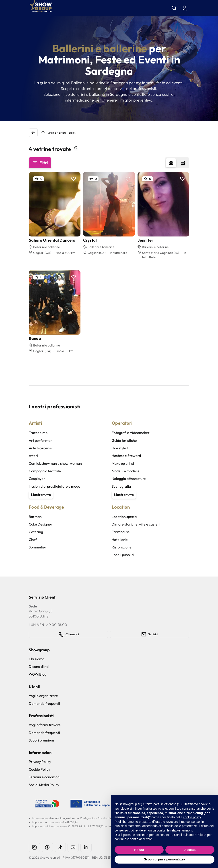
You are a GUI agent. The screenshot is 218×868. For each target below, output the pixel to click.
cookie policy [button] (192, 817)
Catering (36, 532)
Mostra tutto (41, 495)
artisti (62, 133)
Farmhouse (121, 532)
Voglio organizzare (43, 696)
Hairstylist (120, 448)
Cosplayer (37, 479)
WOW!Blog (38, 674)
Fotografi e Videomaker (131, 433)
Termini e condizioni (45, 777)
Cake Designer (41, 524)
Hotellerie (120, 540)
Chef (33, 540)
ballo (72, 133)
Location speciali (125, 517)
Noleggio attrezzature (129, 479)
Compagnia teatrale (45, 471)
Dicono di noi (39, 666)
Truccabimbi (39, 433)
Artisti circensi (40, 448)
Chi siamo (37, 659)
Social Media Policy (44, 785)
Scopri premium (41, 740)
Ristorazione (122, 547)
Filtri (40, 163)
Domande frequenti (44, 703)
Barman (35, 517)
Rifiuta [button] (139, 850)
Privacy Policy (40, 762)
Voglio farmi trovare (45, 725)
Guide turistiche (124, 440)
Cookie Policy (39, 769)
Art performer (40, 440)
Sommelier (38, 547)
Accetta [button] (190, 850)
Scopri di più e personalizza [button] (165, 859)
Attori (33, 456)
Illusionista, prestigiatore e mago (54, 486)
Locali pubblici (123, 555)
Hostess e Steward (126, 456)
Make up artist (123, 463)
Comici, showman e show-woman (55, 463)
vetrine (52, 133)
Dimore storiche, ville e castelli (136, 524)
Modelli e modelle (126, 471)
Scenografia (121, 486)
